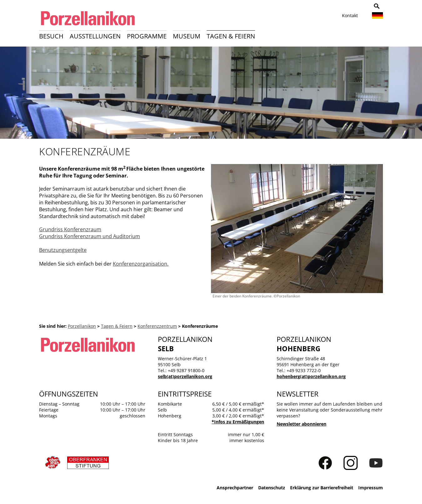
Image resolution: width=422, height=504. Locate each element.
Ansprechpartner (235, 488)
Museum (187, 36)
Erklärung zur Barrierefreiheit (322, 488)
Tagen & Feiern (231, 36)
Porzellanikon (82, 326)
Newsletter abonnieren (301, 424)
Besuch (51, 36)
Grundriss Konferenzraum (70, 229)
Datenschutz (272, 488)
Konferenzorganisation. (141, 264)
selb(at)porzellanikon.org (185, 376)
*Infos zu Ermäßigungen (238, 422)
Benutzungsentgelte (63, 250)
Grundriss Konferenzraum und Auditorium (90, 236)
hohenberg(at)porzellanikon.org (311, 376)
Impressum (371, 488)
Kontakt (350, 15)
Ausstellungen (95, 36)
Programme (147, 36)
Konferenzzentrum (157, 326)
